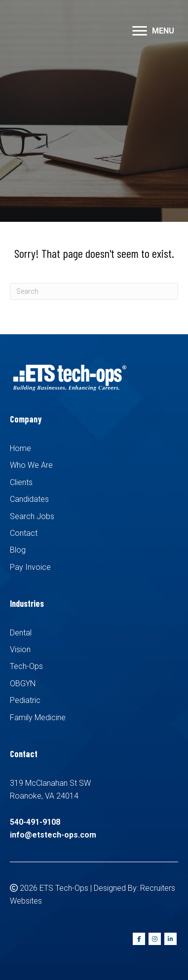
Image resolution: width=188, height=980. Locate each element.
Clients (21, 482)
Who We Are (31, 465)
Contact (24, 533)
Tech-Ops (26, 666)
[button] (140, 31)
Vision (20, 649)
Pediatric (25, 700)
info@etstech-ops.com (53, 835)
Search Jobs (32, 516)
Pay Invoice (30, 567)
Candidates (29, 499)
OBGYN (23, 683)
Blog (18, 550)
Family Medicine (38, 717)
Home (20, 448)
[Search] (94, 291)
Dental (21, 633)
